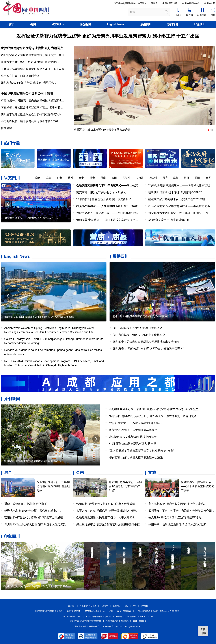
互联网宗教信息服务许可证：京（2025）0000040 (126, 621)
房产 (8, 473)
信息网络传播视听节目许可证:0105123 (86, 621)
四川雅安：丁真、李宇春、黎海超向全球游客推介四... (181, 511)
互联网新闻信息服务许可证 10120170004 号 (104, 617)
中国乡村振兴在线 (191, 3)
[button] (212, 158)
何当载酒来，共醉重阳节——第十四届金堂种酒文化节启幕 (197, 486)
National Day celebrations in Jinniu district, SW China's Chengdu (39, 317)
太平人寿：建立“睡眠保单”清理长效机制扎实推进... (107, 511)
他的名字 (6, 128)
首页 (12, 24)
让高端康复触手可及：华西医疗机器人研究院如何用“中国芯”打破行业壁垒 (154, 409)
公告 (126, 606)
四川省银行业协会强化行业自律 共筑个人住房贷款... (36, 524)
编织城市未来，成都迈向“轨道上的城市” (133, 437)
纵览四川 (12, 178)
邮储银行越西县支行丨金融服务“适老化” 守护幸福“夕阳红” (125, 486)
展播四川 (146, 24)
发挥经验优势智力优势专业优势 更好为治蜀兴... (33, 48)
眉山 (110, 178)
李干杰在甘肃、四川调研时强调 (20, 76)
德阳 (204, 178)
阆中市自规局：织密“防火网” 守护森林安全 (139, 335)
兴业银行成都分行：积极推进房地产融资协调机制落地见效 (53, 486)
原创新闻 (85, 24)
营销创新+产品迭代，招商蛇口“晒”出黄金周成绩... (35, 518)
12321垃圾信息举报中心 (95, 611)
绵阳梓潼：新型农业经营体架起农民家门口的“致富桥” (33, 461)
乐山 (34, 178)
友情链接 (144, 606)
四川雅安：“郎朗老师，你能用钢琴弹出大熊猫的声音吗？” (148, 349)
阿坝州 (133, 178)
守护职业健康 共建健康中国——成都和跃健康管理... (180, 185)
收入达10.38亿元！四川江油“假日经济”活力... (176, 518)
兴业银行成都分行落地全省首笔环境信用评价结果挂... (109, 524)
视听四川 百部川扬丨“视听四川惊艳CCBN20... (176, 192)
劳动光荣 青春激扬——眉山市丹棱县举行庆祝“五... (107, 220)
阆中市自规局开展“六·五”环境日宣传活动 (138, 328)
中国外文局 (210, 3)
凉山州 (160, 178)
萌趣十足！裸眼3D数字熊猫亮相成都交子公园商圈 (140, 316)
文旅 (152, 473)
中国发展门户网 (170, 3)
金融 (80, 473)
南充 (45, 178)
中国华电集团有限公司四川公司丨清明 (27, 94)
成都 (182, 178)
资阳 (121, 178)
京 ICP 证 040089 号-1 (72, 617)
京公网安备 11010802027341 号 (140, 617)
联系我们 (116, 606)
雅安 (99, 178)
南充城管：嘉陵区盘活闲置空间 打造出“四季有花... (32, 108)
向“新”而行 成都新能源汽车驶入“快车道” (133, 444)
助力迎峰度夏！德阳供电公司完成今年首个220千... (32, 121)
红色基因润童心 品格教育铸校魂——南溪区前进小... (180, 206)
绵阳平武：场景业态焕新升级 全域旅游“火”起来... (178, 524)
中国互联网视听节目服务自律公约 (48, 611)
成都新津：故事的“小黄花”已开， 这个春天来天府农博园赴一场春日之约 (153, 416)
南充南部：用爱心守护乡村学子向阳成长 (101, 192)
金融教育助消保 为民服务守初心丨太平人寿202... (106, 518)
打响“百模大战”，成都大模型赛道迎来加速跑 (136, 458)
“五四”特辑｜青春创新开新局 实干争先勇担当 (104, 199)
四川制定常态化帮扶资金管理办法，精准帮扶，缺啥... (34, 55)
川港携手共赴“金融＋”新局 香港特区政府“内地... (30, 62)
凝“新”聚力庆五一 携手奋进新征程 (169, 220)
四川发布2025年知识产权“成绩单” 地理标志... (28, 83)
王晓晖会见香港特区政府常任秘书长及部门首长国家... (34, 69)
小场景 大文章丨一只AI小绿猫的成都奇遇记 (135, 423)
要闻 (33, 24)
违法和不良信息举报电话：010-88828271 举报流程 (159, 611)
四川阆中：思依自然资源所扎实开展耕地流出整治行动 (146, 342)
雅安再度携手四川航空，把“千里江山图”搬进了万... (179, 213)
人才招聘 (104, 606)
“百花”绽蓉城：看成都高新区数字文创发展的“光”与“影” (142, 451)
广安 (66, 178)
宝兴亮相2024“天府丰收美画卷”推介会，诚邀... (177, 504)
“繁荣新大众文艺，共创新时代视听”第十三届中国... (32, 218)
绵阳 (193, 178)
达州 (77, 178)
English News (116, 24)
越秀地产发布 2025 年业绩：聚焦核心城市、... (33, 511)
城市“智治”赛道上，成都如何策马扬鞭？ (133, 430)
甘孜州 (147, 178)
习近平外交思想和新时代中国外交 (130, 3)
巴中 (88, 178)
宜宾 (56, 178)
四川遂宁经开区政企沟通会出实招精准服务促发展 (31, 114)
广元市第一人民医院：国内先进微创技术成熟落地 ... (33, 101)
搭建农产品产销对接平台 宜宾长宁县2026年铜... (178, 199)
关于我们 (72, 606)
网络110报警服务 (74, 611)
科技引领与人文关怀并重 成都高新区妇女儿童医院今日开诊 (35, 586)
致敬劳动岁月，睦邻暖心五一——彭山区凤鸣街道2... (109, 213)
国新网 (154, 3)
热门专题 (173, 24)
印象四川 (200, 24)
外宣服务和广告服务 (88, 606)
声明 (134, 606)
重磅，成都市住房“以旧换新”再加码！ (27, 504)
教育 (172, 178)
